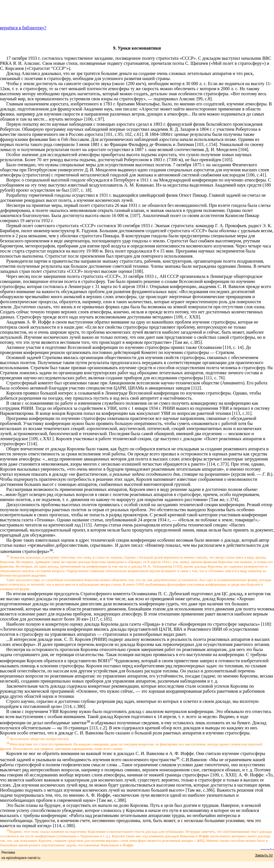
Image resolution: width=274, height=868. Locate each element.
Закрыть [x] (264, 855)
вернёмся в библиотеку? (23, 28)
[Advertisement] (137, 13)
